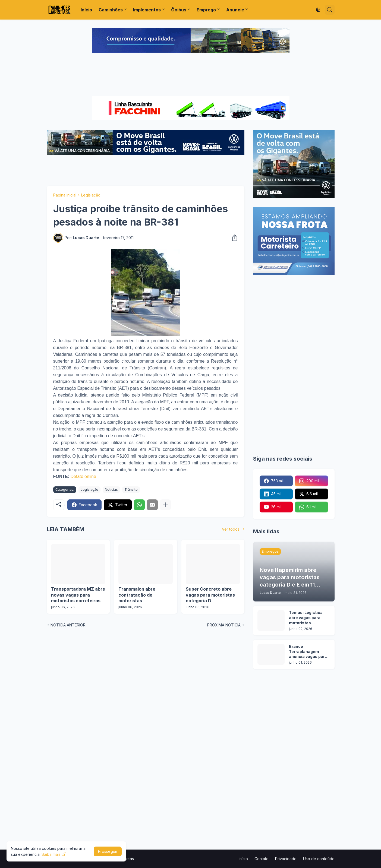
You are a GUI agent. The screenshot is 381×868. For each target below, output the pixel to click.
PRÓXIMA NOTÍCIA (224, 625)
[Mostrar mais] (165, 505)
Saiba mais (51, 854)
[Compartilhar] (233, 238)
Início (86, 10)
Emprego (206, 10)
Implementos (147, 10)
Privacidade (286, 859)
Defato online (83, 476)
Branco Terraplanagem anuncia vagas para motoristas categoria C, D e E (308, 652)
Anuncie (235, 10)
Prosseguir (108, 851)
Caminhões (111, 10)
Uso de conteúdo (319, 859)
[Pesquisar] (330, 10)
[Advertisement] (191, 75)
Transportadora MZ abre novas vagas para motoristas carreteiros (78, 595)
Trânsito (131, 490)
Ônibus (179, 10)
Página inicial (65, 195)
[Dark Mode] (318, 10)
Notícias (111, 490)
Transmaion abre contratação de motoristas (137, 595)
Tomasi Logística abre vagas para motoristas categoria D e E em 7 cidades (309, 618)
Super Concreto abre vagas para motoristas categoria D (210, 595)
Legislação (91, 195)
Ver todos (231, 529)
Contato (262, 859)
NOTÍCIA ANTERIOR (68, 625)
